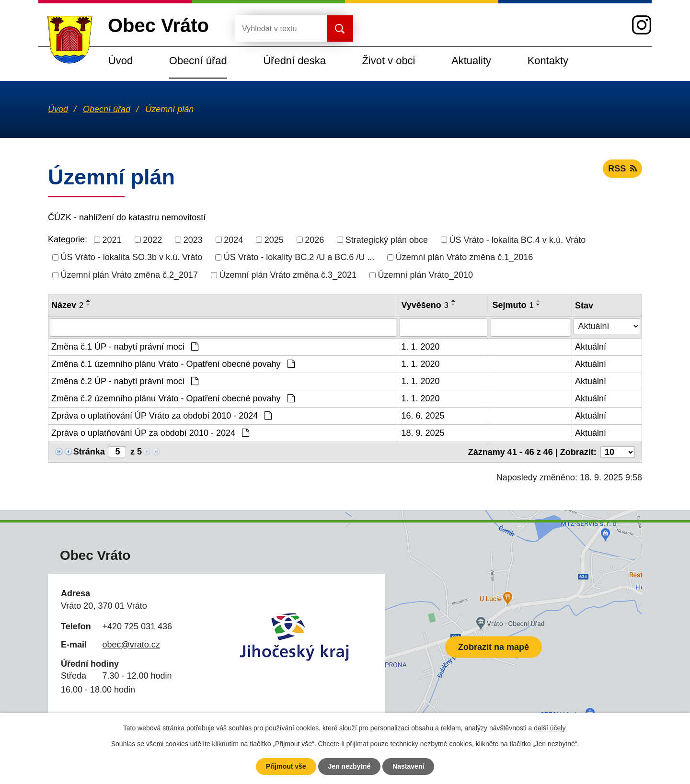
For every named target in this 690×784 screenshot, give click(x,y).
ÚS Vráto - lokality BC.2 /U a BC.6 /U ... (299, 257)
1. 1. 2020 (420, 347)
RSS (622, 169)
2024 (233, 239)
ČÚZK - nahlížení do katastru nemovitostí (127, 217)
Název (67, 305)
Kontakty (548, 61)
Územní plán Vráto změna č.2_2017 (130, 275)
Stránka (89, 452)
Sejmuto (513, 305)
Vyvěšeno (425, 305)
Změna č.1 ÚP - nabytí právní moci (125, 347)
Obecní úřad (198, 61)
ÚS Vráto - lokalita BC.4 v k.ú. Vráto (517, 239)
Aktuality (471, 61)
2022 (152, 239)
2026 (314, 239)
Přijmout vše (286, 766)
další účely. (550, 728)
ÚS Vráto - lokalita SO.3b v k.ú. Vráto (132, 257)
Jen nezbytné (350, 766)
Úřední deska (294, 61)
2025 (274, 239)
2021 (112, 239)
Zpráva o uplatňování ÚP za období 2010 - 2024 (150, 433)
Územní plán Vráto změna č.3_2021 (288, 275)
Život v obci (388, 61)
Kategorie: (68, 239)
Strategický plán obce (387, 239)
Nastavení (408, 766)
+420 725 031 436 (137, 626)
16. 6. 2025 (423, 416)
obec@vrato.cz (131, 645)
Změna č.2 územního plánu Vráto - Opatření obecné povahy (173, 398)
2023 (193, 239)
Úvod (121, 61)
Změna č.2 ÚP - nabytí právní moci (125, 381)
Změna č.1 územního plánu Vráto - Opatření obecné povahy (173, 364)
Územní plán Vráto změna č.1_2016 (465, 257)
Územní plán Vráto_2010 (425, 275)
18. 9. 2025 (423, 433)
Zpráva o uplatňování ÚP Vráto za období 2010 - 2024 (161, 416)
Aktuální (591, 347)
